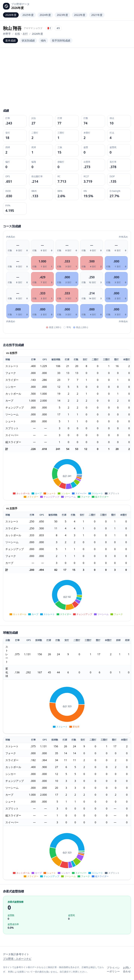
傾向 (43, 40)
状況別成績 (28, 40)
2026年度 (11, 15)
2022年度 (80, 15)
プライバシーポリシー (113, 969)
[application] (67, 476)
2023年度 (62, 15)
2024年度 (45, 15)
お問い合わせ (127, 969)
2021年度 (97, 15)
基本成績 (10, 40)
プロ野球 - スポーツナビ (17, 959)
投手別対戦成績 (61, 40)
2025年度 (28, 15)
